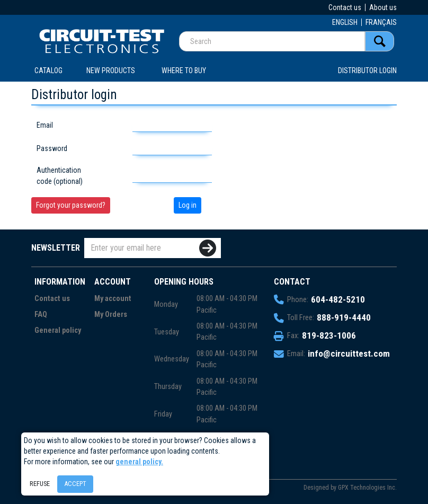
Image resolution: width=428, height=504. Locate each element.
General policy (58, 330)
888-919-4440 (344, 317)
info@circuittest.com (349, 353)
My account (113, 299)
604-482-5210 (338, 299)
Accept (75, 484)
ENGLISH (345, 22)
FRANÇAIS (381, 22)
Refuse (40, 484)
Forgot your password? (71, 205)
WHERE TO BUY (184, 70)
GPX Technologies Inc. (367, 488)
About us (383, 7)
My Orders (111, 315)
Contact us (345, 7)
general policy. (139, 462)
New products (111, 70)
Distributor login (367, 70)
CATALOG (48, 70)
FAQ (41, 315)
